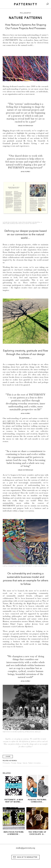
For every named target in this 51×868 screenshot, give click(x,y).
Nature (25, 763)
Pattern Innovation (35, 763)
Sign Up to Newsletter (27, 857)
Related (7, 773)
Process (14, 763)
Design (19, 763)
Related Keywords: (10, 761)
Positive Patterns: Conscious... (37, 801)
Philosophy (6, 763)
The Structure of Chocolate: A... (37, 833)
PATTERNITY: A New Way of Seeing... (14, 801)
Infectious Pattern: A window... (14, 833)
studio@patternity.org (26, 848)
